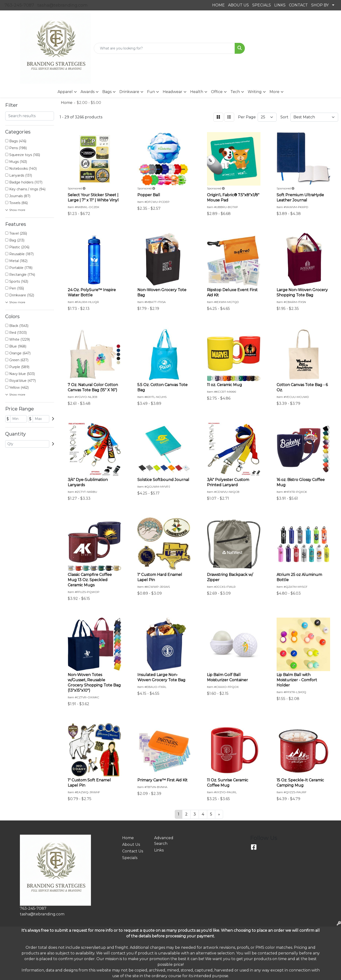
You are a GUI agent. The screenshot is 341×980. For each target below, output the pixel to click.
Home (128, 838)
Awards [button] (87, 92)
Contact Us (133, 851)
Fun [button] (151, 92)
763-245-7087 (19, 5)
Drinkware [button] (129, 92)
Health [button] (197, 92)
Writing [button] (255, 92)
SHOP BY (320, 5)
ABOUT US (238, 5)
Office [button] (217, 92)
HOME (218, 5)
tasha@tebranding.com (63, 5)
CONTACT (298, 5)
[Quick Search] (164, 48)
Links (159, 850)
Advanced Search (164, 841)
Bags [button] (107, 92)
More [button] (274, 92)
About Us (131, 844)
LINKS (280, 5)
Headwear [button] (173, 92)
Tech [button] (235, 92)
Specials (130, 858)
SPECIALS (262, 5)
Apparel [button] (65, 92)
